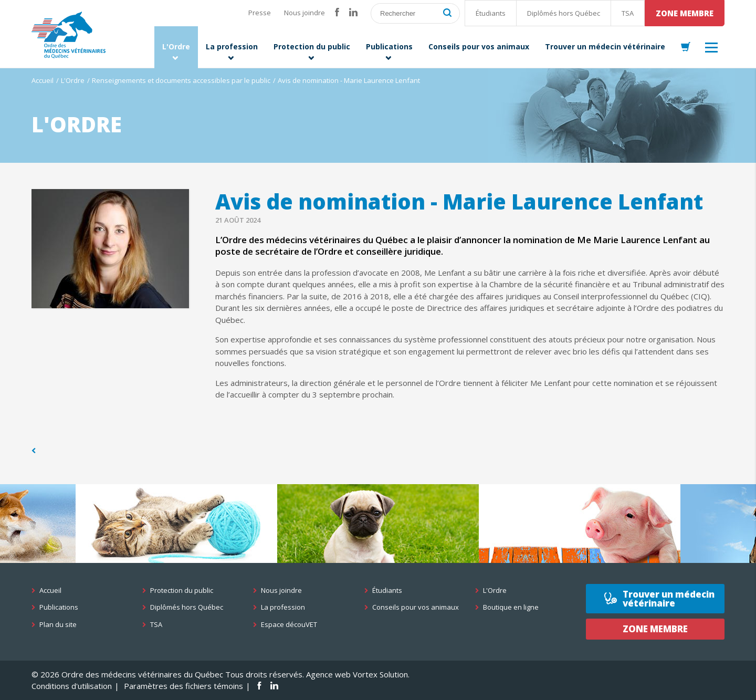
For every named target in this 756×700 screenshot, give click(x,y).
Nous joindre (304, 13)
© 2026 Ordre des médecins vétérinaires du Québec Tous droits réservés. (168, 674)
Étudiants (491, 13)
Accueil (43, 80)
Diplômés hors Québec (564, 13)
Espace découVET (289, 625)
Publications (59, 607)
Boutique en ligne (511, 607)
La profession (283, 607)
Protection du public (182, 591)
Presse (260, 13)
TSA (628, 13)
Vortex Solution (380, 674)
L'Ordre (73, 80)
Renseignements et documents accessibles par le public (181, 80)
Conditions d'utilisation (72, 686)
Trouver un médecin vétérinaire (669, 599)
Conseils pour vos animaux (416, 607)
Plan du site (58, 625)
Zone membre (685, 13)
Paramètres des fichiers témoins (183, 686)
